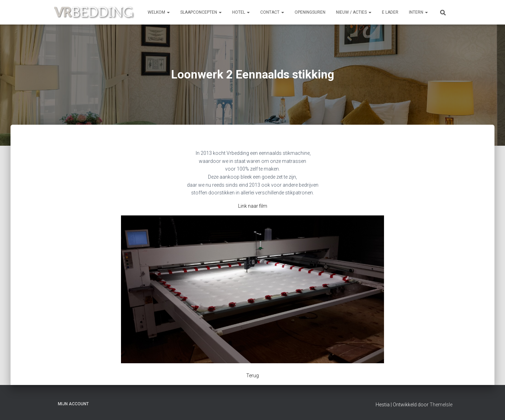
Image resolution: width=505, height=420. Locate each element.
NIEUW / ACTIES (354, 12)
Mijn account (73, 404)
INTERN (418, 12)
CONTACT (272, 12)
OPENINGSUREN (310, 12)
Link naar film (253, 206)
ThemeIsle (441, 405)
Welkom (159, 12)
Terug (252, 376)
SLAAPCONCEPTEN (201, 12)
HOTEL (241, 12)
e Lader (390, 12)
